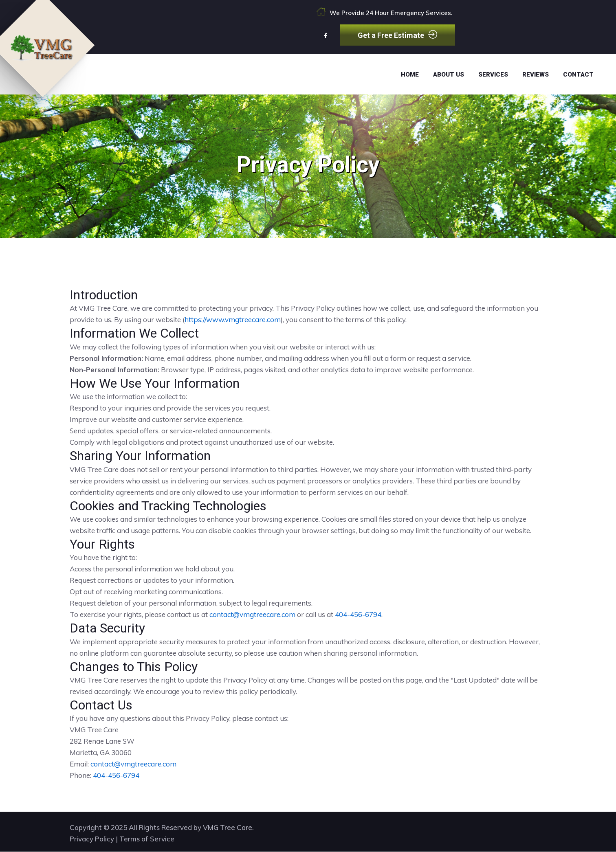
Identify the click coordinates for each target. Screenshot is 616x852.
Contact (578, 75)
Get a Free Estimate (397, 35)
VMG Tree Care (228, 828)
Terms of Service (147, 839)
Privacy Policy (92, 839)
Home (410, 75)
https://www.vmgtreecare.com (233, 319)
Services (493, 75)
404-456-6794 (358, 614)
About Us (449, 75)
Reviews (536, 75)
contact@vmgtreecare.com (252, 614)
